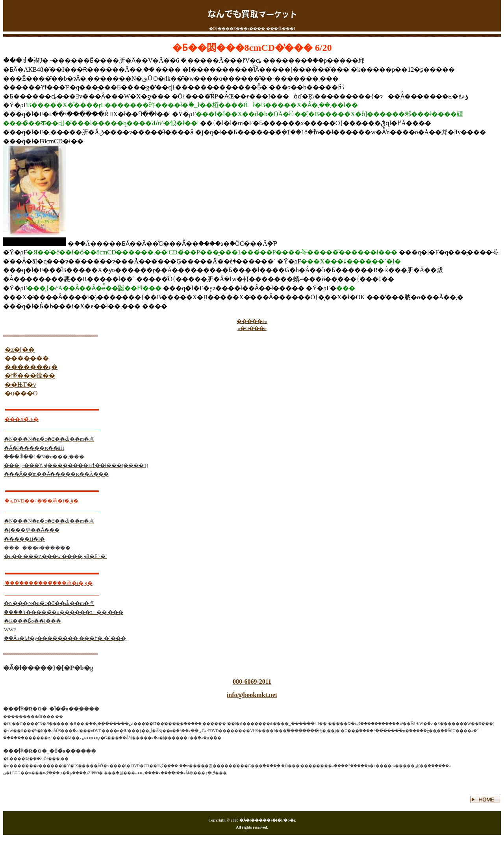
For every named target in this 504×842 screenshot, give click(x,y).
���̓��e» (252, 321)
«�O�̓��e (252, 328)
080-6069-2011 (252, 682)
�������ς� (31, 367)
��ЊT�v (20, 385)
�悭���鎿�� (30, 376)
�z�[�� (20, 350)
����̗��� (27, 358)
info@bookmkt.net (252, 695)
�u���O (21, 393)
